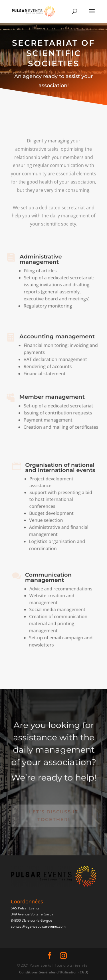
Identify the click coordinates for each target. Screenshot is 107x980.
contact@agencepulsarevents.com (38, 926)
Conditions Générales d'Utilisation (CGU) (54, 972)
